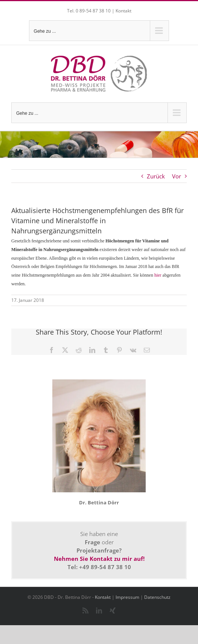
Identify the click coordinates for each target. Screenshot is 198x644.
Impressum (127, 597)
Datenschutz (157, 597)
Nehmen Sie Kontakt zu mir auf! (99, 559)
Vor (177, 176)
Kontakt (123, 11)
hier (158, 275)
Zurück (156, 176)
